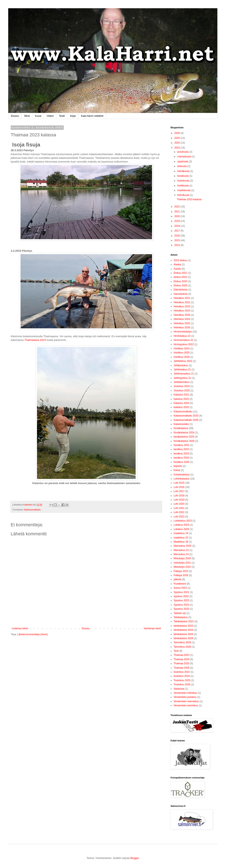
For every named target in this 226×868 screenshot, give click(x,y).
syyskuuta (183, 161)
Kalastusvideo (181, 424)
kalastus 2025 (181, 407)
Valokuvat (179, 689)
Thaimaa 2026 (182, 668)
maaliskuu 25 (181, 538)
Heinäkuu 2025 (182, 315)
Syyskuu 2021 (181, 592)
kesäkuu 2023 (181, 454)
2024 (178, 143)
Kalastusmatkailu (32, 510)
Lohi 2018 (179, 496)
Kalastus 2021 (181, 395)
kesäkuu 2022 (181, 449)
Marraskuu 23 (181, 550)
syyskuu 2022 (181, 596)
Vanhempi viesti (152, 628)
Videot (50, 116)
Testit (62, 116)
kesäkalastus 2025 (184, 437)
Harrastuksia (180, 294)
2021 (178, 212)
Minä (27, 116)
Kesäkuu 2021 (182, 445)
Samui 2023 (180, 588)
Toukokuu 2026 (182, 684)
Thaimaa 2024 (182, 659)
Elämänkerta (180, 290)
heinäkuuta (184, 171)
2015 (178, 240)
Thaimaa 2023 (182, 655)
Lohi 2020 (179, 504)
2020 (178, 216)
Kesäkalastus (181, 428)
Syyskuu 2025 (181, 609)
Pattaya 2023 (181, 571)
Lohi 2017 (179, 491)
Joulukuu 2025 (182, 391)
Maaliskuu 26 (181, 542)
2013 (178, 245)
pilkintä (177, 579)
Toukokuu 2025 (182, 680)
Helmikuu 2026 (182, 328)
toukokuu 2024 (182, 676)
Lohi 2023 (179, 517)
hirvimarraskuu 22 (183, 340)
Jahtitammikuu (182, 382)
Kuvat (38, 116)
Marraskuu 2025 (183, 546)
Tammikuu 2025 (182, 642)
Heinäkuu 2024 (182, 311)
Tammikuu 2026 (182, 647)
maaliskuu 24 (181, 533)
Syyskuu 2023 (181, 600)
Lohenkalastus (182, 479)
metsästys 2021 (182, 563)
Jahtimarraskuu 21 (184, 374)
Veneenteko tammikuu (186, 705)
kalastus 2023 (181, 399)
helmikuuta (184, 195)
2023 (178, 148)
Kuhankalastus (182, 475)
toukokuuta (184, 181)
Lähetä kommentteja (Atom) (32, 634)
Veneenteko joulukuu (185, 697)
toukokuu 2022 (182, 672)
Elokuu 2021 (180, 273)
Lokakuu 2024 (181, 525)
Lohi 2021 (179, 508)
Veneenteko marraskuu (186, 701)
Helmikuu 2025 (182, 323)
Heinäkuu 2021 (182, 298)
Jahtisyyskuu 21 (182, 378)
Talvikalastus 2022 (184, 621)
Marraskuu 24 (181, 554)
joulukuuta (183, 152)
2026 (178, 133)
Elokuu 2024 (180, 281)
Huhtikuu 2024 (182, 349)
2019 (178, 221)
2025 (178, 138)
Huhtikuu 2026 (182, 357)
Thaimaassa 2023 (35, 340)
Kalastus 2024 (181, 403)
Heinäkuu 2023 (182, 306)
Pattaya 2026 (181, 575)
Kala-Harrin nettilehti (92, 116)
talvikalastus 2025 (183, 634)
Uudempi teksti (20, 628)
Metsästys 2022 (182, 567)
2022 (178, 207)
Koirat (177, 470)
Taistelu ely (180, 613)
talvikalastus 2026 (183, 638)
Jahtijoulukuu (181, 365)
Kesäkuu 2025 (182, 462)
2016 (178, 236)
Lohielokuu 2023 (183, 521)
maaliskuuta (184, 190)
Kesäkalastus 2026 (184, 441)
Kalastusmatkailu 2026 (186, 420)
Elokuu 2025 (180, 285)
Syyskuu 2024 (181, 605)
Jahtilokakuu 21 (182, 370)
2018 (178, 226)
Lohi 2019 (179, 500)
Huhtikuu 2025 (182, 353)
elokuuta (182, 166)
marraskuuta (184, 157)
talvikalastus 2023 (183, 626)
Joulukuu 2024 (182, 386)
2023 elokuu (180, 260)
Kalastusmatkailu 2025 (186, 416)
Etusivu (15, 116)
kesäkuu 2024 (181, 458)
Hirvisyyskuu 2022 (184, 344)
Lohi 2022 (179, 512)
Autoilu (177, 269)
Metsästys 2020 (182, 558)
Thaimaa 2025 (182, 663)
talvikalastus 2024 (183, 630)
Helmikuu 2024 (182, 319)
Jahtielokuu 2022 (183, 361)
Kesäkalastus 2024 (184, 433)
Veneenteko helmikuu (185, 693)
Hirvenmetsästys (183, 332)
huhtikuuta (183, 186)
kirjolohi (178, 466)
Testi (176, 651)
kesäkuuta (183, 176)
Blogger (135, 858)
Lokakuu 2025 (181, 529)
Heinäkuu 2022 (182, 302)
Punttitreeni (180, 584)
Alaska (177, 264)
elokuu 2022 (180, 277)
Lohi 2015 (179, 483)
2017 (178, 231)
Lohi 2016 (179, 487)
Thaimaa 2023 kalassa (189, 199)
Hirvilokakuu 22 (182, 336)
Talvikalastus (181, 617)
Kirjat (73, 116)
